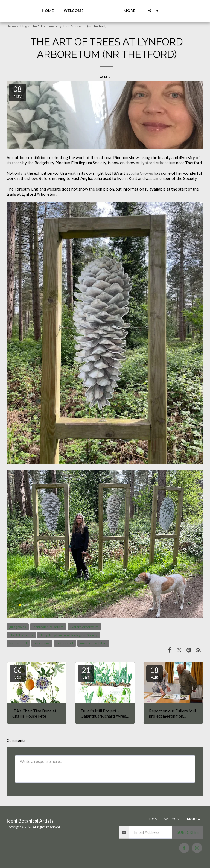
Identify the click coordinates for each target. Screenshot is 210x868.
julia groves (18, 627)
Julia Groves (142, 173)
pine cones (42, 643)
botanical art (18, 643)
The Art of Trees (21, 635)
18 (154, 673)
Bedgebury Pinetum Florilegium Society (69, 635)
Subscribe (188, 832)
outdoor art (65, 643)
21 (86, 673)
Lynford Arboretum (158, 163)
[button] (163, 11)
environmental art (93, 643)
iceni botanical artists (48, 627)
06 (18, 673)
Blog (24, 26)
